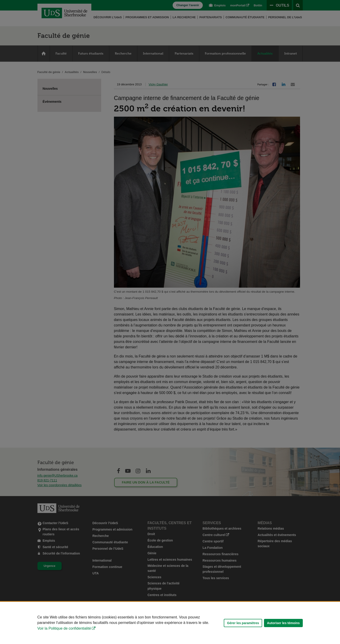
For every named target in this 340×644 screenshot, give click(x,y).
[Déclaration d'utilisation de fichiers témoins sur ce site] (170, 623)
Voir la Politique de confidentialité (64, 628)
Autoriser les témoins (283, 623)
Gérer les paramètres (243, 623)
